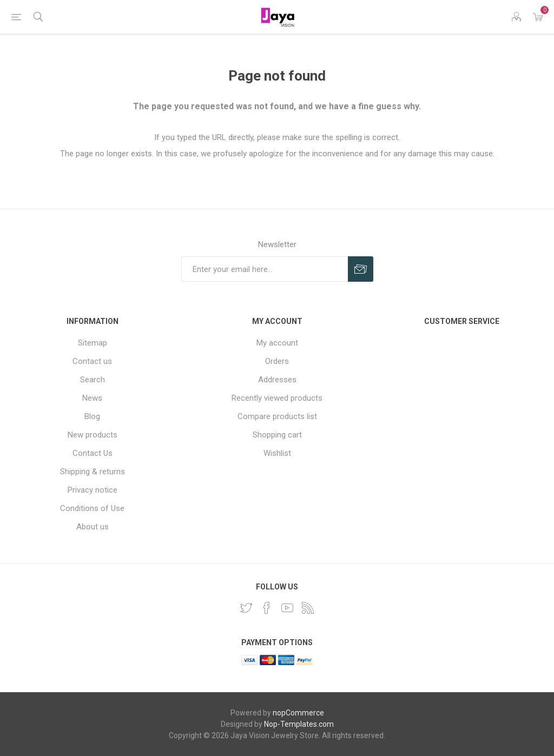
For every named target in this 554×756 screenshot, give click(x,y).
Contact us (92, 361)
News (92, 398)
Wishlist (277, 453)
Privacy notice (93, 490)
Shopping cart (277, 435)
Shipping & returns (93, 472)
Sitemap (93, 343)
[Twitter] (246, 608)
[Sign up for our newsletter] (265, 269)
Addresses (277, 380)
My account (277, 343)
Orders (277, 361)
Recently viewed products (277, 398)
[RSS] (308, 608)
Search (93, 380)
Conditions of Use (92, 508)
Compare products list (277, 416)
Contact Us (93, 453)
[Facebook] (267, 608)
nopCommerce (298, 713)
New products (93, 435)
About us (93, 527)
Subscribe (361, 269)
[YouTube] (287, 608)
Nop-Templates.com (299, 724)
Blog (92, 416)
